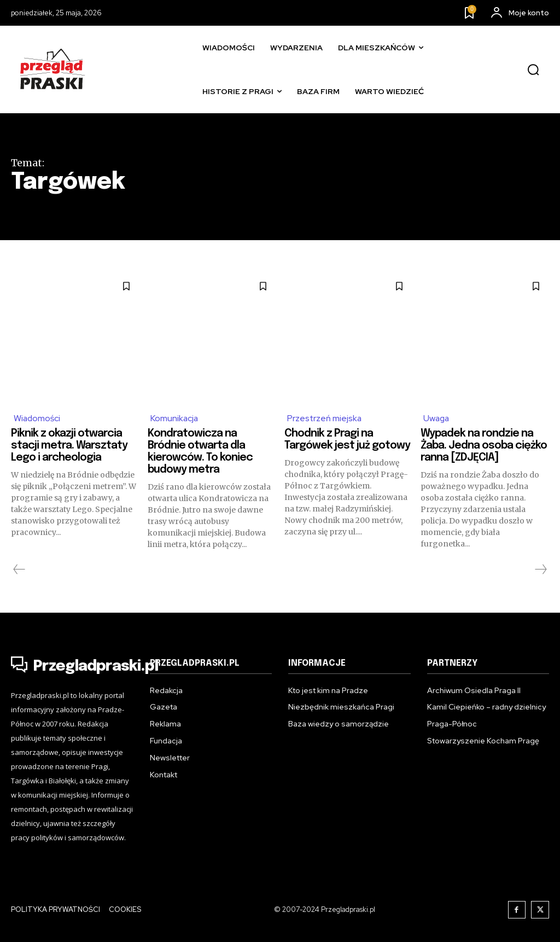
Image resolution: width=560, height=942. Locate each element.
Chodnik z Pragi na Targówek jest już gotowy (330, 446)
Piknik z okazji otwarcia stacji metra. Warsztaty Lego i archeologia (71, 446)
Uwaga (437, 418)
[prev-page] (19, 570)
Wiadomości (37, 418)
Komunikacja (175, 418)
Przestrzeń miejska (325, 418)
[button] (533, 70)
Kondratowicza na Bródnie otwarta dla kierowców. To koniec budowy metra (202, 452)
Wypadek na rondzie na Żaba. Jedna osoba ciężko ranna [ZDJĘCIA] (479, 446)
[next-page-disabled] (540, 570)
